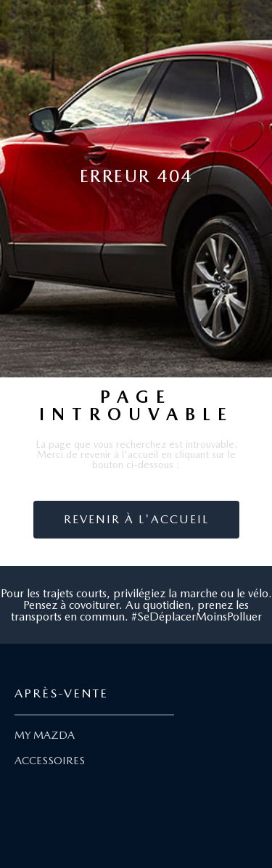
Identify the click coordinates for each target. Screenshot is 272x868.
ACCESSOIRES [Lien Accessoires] (50, 761)
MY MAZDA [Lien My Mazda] (45, 735)
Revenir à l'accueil (136, 519)
